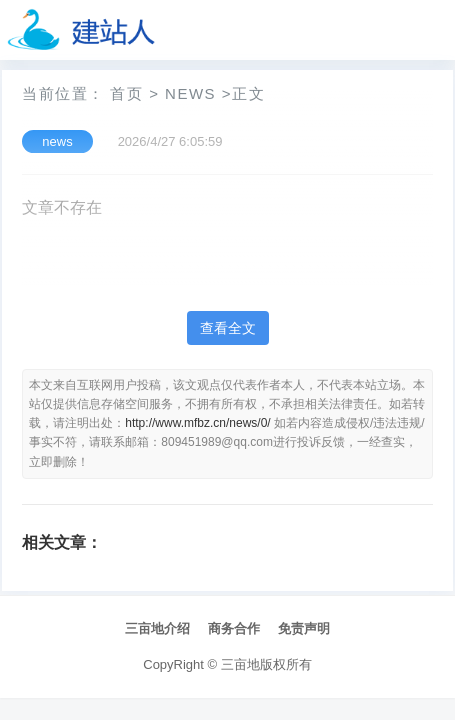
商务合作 (234, 628)
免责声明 (304, 628)
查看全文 (228, 328)
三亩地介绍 (157, 628)
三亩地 (240, 664)
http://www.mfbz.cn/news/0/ (197, 423)
